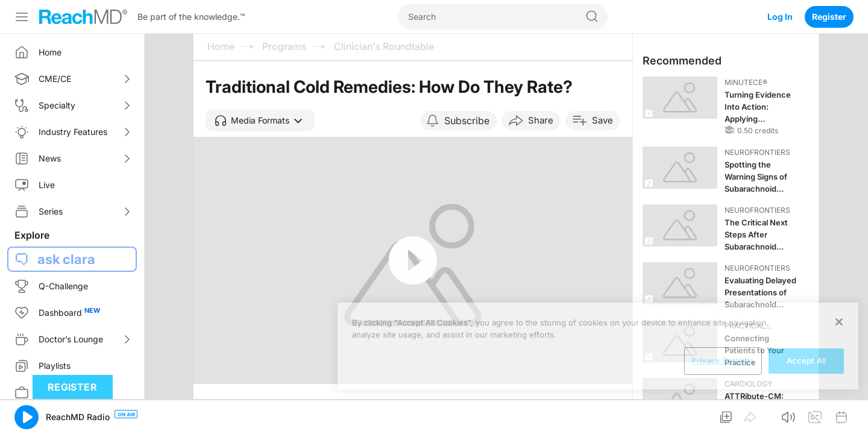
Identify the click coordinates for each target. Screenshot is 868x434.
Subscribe (467, 121)
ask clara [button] (66, 259)
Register (829, 17)
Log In (780, 17)
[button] (260, 121)
